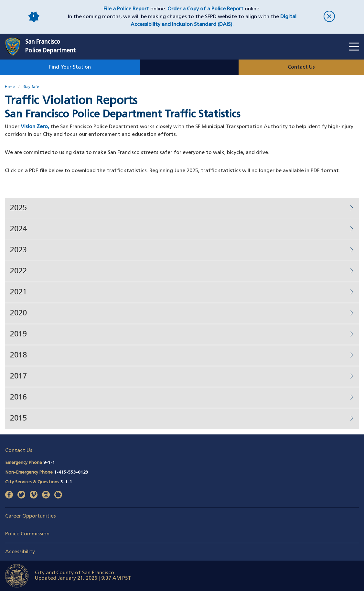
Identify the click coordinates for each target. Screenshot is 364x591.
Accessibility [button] (20, 552)
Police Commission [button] (27, 534)
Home (10, 87)
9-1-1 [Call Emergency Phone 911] (49, 463)
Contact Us (301, 67)
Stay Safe (31, 87)
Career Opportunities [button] (31, 516)
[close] (329, 17)
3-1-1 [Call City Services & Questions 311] (66, 482)
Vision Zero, (35, 127)
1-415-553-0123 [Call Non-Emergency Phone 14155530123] (71, 472)
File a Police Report (126, 9)
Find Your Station (70, 67)
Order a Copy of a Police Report (205, 9)
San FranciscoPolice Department (50, 47)
